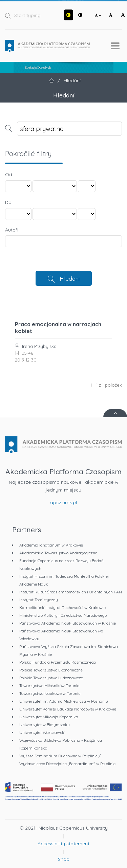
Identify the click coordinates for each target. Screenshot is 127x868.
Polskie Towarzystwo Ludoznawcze (51, 678)
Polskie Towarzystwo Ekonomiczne (51, 670)
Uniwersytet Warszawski (42, 732)
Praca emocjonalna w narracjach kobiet (58, 328)
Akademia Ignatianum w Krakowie (51, 545)
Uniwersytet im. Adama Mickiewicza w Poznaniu (64, 701)
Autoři (12, 230)
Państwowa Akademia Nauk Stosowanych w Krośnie (68, 623)
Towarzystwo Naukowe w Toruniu (50, 693)
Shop (64, 859)
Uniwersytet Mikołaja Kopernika (49, 717)
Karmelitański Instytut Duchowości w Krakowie (62, 607)
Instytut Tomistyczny (39, 600)
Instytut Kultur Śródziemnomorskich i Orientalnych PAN (71, 592)
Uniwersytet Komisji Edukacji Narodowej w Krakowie (68, 709)
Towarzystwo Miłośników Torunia (49, 686)
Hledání (70, 278)
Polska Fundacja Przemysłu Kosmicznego (58, 662)
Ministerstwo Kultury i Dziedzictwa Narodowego (63, 615)
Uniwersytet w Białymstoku (45, 725)
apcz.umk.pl (63, 502)
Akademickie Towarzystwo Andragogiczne (58, 553)
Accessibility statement (63, 844)
